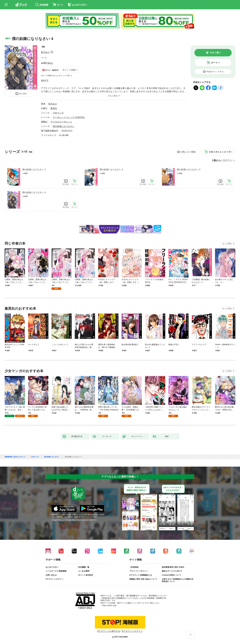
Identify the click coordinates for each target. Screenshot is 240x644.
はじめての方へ (52, 567)
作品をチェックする (215, 72)
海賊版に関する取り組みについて (143, 579)
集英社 (54, 108)
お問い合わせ (51, 575)
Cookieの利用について (171, 575)
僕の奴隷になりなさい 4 (34, 192)
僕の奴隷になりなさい (64, 126)
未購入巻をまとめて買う (221, 152)
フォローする (52, 52)
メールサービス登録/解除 (56, 571)
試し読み (23, 94)
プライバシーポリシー (139, 571)
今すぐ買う (215, 53)
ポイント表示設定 (86, 575)
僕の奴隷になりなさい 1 (34, 169)
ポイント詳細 (69, 70)
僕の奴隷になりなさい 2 (111, 169)
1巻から (217, 160)
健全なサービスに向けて (172, 571)
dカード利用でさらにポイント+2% (55, 76)
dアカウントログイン (54, 579)
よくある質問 (84, 571)
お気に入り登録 (188, 152)
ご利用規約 (134, 567)
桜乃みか (45, 52)
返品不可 (45, 80)
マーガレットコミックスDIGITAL (69, 117)
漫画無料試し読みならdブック (15, 457)
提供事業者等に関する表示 (173, 567)
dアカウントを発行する (109, 631)
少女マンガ (58, 113)
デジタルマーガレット (61, 122)
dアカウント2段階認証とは (141, 575)
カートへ (215, 63)
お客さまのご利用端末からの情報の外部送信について (178, 580)
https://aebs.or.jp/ (109, 605)
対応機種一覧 (84, 567)
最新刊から (229, 160)
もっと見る (227, 244)
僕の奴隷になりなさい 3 (189, 169)
